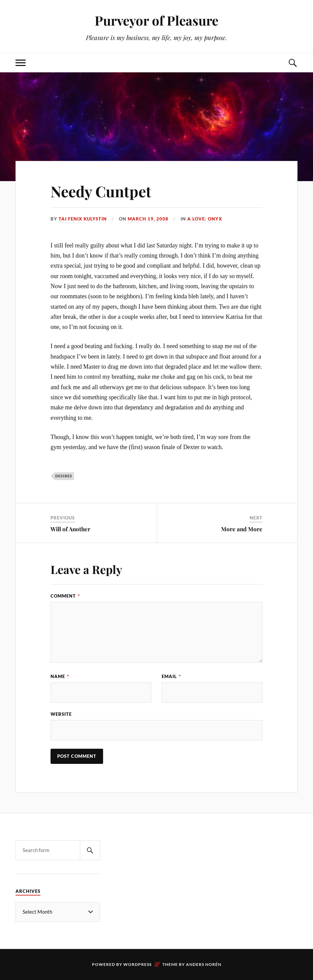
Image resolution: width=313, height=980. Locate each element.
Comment (65, 596)
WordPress (137, 964)
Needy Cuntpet (101, 191)
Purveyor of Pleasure (156, 20)
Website (61, 714)
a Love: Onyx (205, 219)
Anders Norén (204, 964)
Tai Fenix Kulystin (83, 219)
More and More (242, 529)
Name (60, 676)
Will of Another (70, 529)
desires (64, 476)
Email (171, 676)
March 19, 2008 (148, 219)
